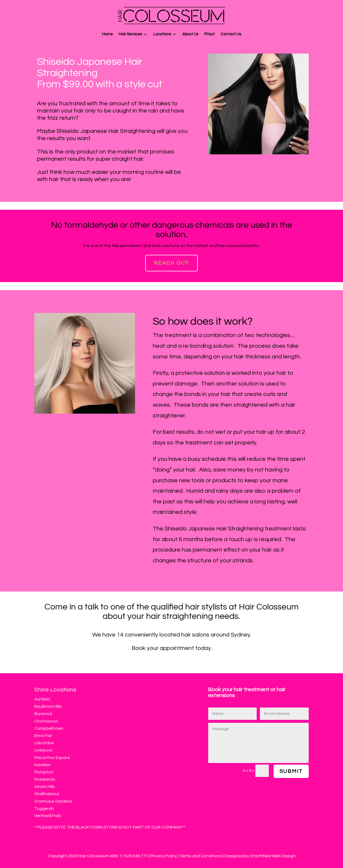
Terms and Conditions (201, 856)
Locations (162, 34)
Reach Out (171, 263)
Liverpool (43, 750)
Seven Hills (45, 787)
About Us (190, 34)
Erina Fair (43, 736)
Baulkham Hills (48, 706)
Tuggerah (44, 809)
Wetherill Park (48, 816)
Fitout (209, 34)
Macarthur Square (52, 758)
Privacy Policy (164, 856)
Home (107, 34)
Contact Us (231, 34)
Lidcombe (44, 743)
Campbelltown (49, 728)
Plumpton (44, 772)
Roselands (45, 779)
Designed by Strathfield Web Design (260, 856)
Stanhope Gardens (53, 801)
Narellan (42, 765)
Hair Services (130, 34)
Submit (291, 771)
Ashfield (42, 699)
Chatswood (46, 721)
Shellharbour (47, 794)
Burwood (43, 714)
